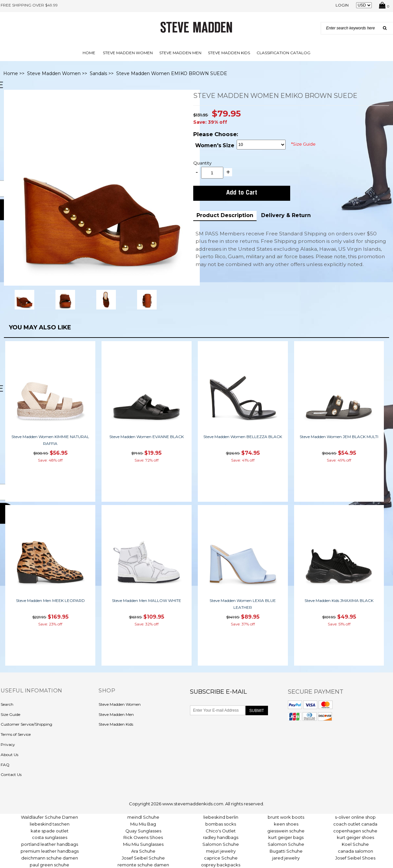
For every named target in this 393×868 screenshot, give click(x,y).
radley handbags (221, 837)
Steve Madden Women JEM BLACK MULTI (339, 437)
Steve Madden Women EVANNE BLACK (147, 437)
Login (342, 5)
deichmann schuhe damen (50, 858)
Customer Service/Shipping (26, 724)
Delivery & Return (286, 215)
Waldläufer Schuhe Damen (49, 817)
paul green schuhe (49, 865)
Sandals (98, 73)
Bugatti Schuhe (286, 851)
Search (7, 704)
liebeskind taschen (50, 824)
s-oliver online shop (355, 817)
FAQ (5, 765)
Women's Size (215, 145)
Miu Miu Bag (143, 824)
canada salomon (355, 851)
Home (89, 53)
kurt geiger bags (286, 837)
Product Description (225, 215)
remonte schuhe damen (143, 865)
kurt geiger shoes (355, 837)
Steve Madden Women (128, 53)
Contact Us (11, 774)
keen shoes (286, 824)
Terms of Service (16, 734)
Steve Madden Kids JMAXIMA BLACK (339, 600)
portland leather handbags (50, 844)
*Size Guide (303, 144)
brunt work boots (286, 817)
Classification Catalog (283, 53)
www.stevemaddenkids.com (193, 804)
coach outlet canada (355, 824)
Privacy (8, 744)
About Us (9, 755)
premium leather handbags (50, 851)
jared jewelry (286, 858)
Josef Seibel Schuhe (143, 858)
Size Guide (10, 714)
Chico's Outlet (221, 831)
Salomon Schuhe (221, 844)
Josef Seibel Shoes (355, 858)
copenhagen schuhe (355, 831)
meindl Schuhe (143, 817)
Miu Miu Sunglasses (143, 844)
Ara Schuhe (143, 851)
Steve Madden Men (180, 53)
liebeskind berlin (221, 817)
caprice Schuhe (221, 858)
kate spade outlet (50, 831)
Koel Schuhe (355, 844)
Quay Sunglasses (143, 831)
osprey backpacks (221, 865)
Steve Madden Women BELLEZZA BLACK (243, 437)
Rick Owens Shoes (143, 837)
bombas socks (221, 824)
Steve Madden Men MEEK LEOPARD (50, 600)
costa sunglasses (50, 837)
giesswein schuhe (286, 831)
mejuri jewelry (221, 851)
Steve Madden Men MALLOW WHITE (147, 600)
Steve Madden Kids (229, 53)
